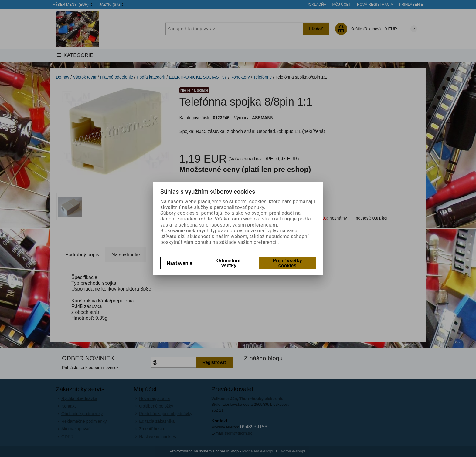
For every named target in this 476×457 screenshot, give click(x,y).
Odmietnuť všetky (229, 263)
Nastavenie (180, 263)
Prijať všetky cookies (287, 263)
